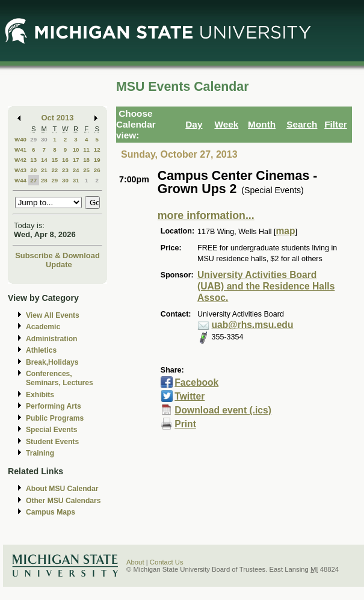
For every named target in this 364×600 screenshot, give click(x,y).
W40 (20, 139)
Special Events (51, 430)
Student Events (52, 442)
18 (86, 160)
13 (33, 160)
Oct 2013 (58, 118)
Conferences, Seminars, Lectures (60, 378)
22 (54, 170)
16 (65, 160)
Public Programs (55, 418)
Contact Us (167, 562)
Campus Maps (51, 512)
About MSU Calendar (62, 489)
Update (59, 264)
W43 (20, 170)
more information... (206, 215)
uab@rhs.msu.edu (253, 325)
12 (97, 150)
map (285, 231)
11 (86, 150)
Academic (43, 327)
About (135, 562)
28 (44, 180)
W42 (20, 160)
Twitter (190, 396)
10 (76, 150)
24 (76, 170)
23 (65, 170)
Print (185, 424)
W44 (20, 180)
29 (33, 139)
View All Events (53, 315)
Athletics (41, 350)
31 (76, 180)
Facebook (196, 382)
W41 (20, 150)
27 (33, 180)
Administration (51, 339)
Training (40, 453)
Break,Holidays (52, 362)
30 (44, 139)
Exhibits (40, 395)
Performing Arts (54, 406)
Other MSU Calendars (63, 501)
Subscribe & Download (57, 255)
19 (97, 160)
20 (33, 170)
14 (44, 160)
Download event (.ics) (223, 410)
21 (44, 170)
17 (76, 160)
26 (97, 170)
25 (86, 170)
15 (54, 160)
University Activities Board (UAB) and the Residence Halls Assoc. (266, 286)
